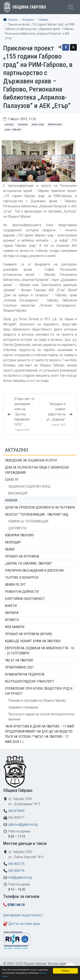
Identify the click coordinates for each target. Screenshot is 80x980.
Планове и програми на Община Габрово (37, 700)
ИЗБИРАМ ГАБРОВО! (19, 535)
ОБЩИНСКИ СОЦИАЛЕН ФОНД (29, 486)
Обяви (10, 549)
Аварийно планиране (23, 707)
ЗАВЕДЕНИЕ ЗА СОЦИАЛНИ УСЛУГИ (31, 460)
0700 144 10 (16, 905)
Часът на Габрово (19, 660)
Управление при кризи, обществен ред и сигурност (39, 691)
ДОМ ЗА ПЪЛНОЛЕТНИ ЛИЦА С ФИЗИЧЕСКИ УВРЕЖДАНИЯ (37, 470)
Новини (43, 20)
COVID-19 (12, 480)
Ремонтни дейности (22, 592)
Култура (9, 124)
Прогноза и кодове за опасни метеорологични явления (41, 717)
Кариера (12, 613)
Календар (13, 542)
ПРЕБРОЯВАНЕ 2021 (19, 667)
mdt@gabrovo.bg (20, 877)
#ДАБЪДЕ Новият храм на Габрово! (33, 641)
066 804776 (16, 871)
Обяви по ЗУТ (15, 585)
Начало (10, 20)
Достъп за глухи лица (24, 924)
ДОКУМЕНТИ (17, 528)
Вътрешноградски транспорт (30, 681)
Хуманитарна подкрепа (25, 674)
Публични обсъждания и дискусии (34, 570)
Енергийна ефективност (25, 599)
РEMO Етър (38, 124)
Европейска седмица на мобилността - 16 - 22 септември (40, 651)
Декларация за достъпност (23, 915)
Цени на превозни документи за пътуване (40, 507)
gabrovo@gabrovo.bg (23, 824)
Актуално (28, 20)
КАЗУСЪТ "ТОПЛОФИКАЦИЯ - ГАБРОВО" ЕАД (37, 514)
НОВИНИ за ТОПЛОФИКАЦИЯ (28, 521)
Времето (12, 620)
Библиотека (55, 124)
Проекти (23, 124)
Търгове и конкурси (22, 578)
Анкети (11, 606)
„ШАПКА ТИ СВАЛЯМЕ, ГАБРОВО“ (28, 563)
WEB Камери (15, 627)
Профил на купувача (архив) (28, 634)
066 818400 (16, 811)
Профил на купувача (22, 556)
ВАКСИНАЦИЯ (18, 493)
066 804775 (16, 864)
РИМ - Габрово (13, 129)
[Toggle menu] (71, 7)
